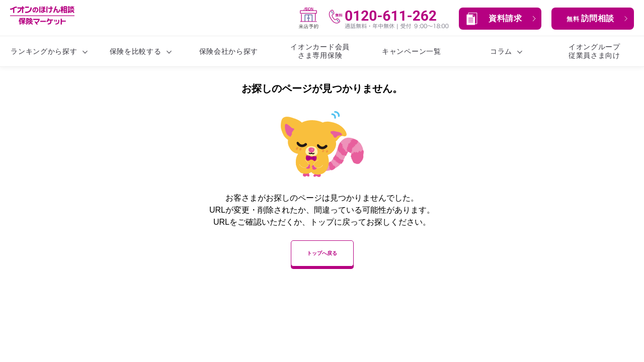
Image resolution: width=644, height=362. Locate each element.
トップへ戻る (322, 253)
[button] (500, 19)
